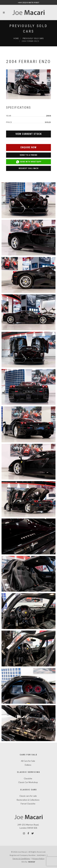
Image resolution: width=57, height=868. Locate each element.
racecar (31, 862)
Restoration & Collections (28, 800)
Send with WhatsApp (29, 162)
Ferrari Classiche (28, 804)
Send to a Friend (28, 155)
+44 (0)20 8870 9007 (29, 2)
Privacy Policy (38, 859)
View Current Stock (29, 134)
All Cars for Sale (28, 761)
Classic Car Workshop (28, 782)
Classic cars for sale (28, 796)
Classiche (28, 779)
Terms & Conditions (21, 859)
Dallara (28, 765)
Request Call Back (29, 168)
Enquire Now (28, 147)
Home (16, 38)
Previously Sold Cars (33, 38)
